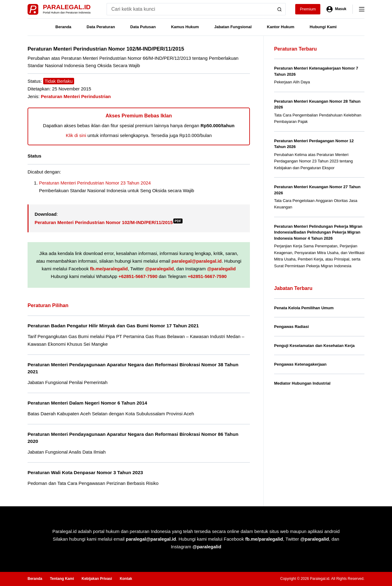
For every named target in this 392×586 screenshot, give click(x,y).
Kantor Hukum (281, 27)
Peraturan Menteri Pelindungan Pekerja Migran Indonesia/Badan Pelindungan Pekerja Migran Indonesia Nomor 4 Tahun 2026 (318, 232)
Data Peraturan (101, 27)
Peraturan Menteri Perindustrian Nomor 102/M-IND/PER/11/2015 (109, 222)
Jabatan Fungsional (233, 27)
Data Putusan (143, 27)
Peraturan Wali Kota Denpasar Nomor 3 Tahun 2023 (85, 472)
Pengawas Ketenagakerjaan (300, 364)
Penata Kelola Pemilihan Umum (304, 308)
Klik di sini (76, 135)
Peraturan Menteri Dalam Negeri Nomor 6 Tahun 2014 (87, 403)
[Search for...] (190, 9)
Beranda (63, 27)
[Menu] (362, 9)
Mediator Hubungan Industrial (302, 383)
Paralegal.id (67, 7)
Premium (308, 9)
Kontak (126, 579)
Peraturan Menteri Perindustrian (76, 96)
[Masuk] (336, 9)
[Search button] (280, 9)
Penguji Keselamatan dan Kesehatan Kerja (314, 346)
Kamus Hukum (185, 27)
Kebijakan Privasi (97, 579)
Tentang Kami (62, 579)
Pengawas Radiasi (291, 327)
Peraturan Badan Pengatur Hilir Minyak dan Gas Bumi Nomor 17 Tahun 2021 (113, 326)
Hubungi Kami (323, 27)
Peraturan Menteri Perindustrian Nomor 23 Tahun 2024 (95, 183)
